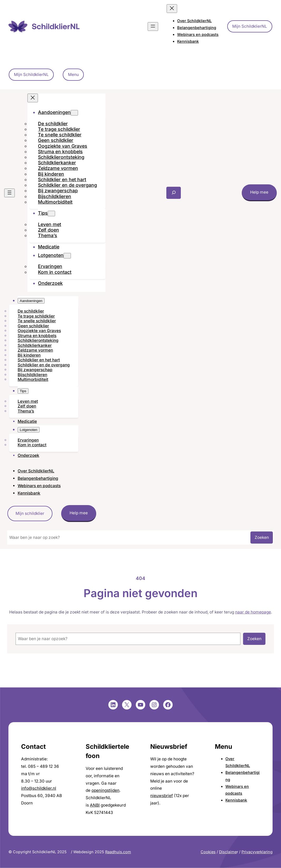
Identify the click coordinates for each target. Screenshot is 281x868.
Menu (73, 75)
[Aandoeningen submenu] (74, 113)
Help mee (259, 192)
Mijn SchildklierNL (250, 26)
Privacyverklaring (257, 852)
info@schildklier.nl (39, 788)
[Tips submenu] (51, 214)
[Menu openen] (153, 27)
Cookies (208, 852)
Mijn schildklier (30, 513)
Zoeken (262, 537)
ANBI (95, 805)
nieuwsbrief (162, 796)
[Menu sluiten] (172, 9)
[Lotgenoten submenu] (67, 256)
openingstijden (105, 790)
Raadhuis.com (118, 852)
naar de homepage (253, 612)
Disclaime (228, 852)
